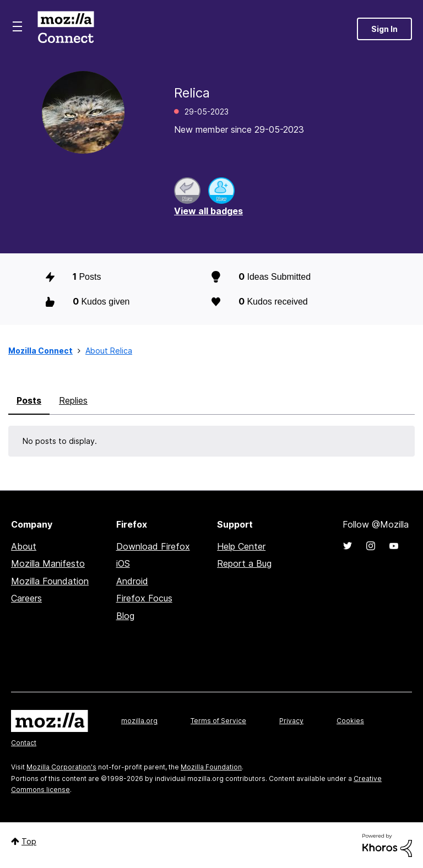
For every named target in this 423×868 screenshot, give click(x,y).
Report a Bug (244, 563)
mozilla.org (139, 721)
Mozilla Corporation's (61, 767)
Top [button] (29, 841)
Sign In (384, 29)
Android (132, 581)
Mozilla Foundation (50, 581)
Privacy (291, 721)
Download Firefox (153, 546)
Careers (26, 598)
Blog (125, 616)
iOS (123, 563)
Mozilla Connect (66, 29)
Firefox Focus (144, 598)
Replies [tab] (73, 400)
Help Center (241, 546)
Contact (24, 743)
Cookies (350, 721)
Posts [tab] (29, 400)
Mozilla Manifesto (48, 563)
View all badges (208, 211)
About (24, 546)
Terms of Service (218, 721)
